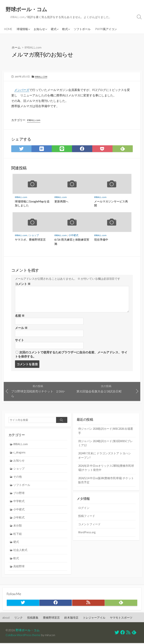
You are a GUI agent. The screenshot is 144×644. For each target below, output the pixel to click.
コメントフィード (89, 525)
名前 (20, 316)
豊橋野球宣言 (51, 619)
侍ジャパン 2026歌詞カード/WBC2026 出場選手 (106, 431)
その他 (18, 478)
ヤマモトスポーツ (121, 619)
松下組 (18, 535)
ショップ (34, 235)
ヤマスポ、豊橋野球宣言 (30, 240)
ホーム (16, 47)
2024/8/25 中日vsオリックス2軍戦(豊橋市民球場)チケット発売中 (106, 469)
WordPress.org (87, 533)
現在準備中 (101, 240)
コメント (23, 284)
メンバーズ (22, 90)
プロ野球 (19, 494)
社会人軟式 (21, 551)
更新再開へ (61, 202)
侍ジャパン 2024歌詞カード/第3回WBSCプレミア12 (106, 444)
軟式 (65, 29)
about (6, 619)
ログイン (84, 509)
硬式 (54, 29)
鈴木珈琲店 (71, 619)
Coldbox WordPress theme (23, 636)
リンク (18, 619)
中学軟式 (19, 502)
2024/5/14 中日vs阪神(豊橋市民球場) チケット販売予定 (106, 481)
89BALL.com (33, 47)
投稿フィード (87, 517)
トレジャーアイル (94, 619)
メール (21, 328)
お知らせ (39, 29)
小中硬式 (74, 235)
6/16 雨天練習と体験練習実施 (72, 242)
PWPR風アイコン (106, 29)
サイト (19, 341)
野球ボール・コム (28, 631)
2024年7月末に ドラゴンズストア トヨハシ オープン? (105, 456)
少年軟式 (19, 518)
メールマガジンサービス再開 (111, 204)
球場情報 (22, 29)
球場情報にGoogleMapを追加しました (32, 204)
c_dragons (20, 453)
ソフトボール (82, 29)
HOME (8, 29)
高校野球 (19, 568)
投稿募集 (33, 619)
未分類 (18, 527)
